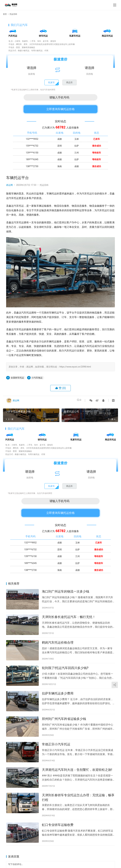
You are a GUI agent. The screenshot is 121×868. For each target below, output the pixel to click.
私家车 (52, 82)
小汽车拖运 (37, 378)
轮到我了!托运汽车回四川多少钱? (65, 673)
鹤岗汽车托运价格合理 (58, 646)
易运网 (9, 185)
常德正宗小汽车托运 (56, 754)
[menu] (115, 5)
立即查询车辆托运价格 (60, 109)
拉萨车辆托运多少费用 (58, 700)
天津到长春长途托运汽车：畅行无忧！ (69, 619)
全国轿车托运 (17, 378)
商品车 (69, 82)
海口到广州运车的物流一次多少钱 (66, 592)
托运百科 (44, 185)
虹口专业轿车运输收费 (58, 839)
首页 (5, 14)
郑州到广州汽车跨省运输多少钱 (64, 727)
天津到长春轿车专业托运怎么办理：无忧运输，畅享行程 (78, 811)
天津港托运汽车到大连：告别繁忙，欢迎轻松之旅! (77, 781)
